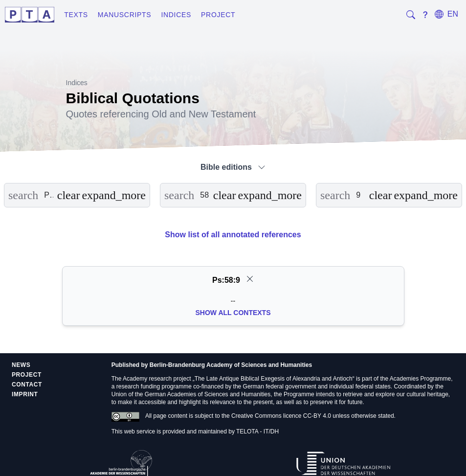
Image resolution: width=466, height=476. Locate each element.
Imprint (25, 394)
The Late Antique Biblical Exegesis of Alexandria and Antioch (274, 379)
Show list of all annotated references (233, 235)
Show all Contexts (233, 313)
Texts (76, 15)
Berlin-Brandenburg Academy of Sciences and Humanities (231, 365)
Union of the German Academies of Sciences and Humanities (191, 394)
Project (218, 15)
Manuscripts (125, 15)
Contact (27, 385)
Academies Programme (420, 379)
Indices (176, 15)
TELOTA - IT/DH (257, 431)
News (21, 365)
